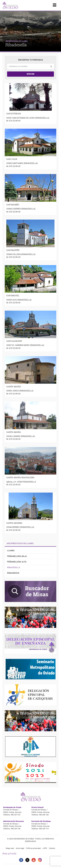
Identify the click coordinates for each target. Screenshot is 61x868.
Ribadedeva (13, 573)
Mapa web (10, 848)
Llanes (11, 551)
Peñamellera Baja (17, 556)
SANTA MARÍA (14, 386)
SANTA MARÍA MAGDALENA (20, 477)
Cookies (52, 848)
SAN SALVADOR (14, 341)
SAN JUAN (12, 159)
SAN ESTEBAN (14, 113)
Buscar (31, 74)
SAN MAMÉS (13, 205)
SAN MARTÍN (13, 250)
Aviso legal (20, 848)
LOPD (45, 848)
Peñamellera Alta (17, 562)
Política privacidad (33, 848)
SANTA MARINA (14, 523)
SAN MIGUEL (13, 295)
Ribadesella (14, 567)
